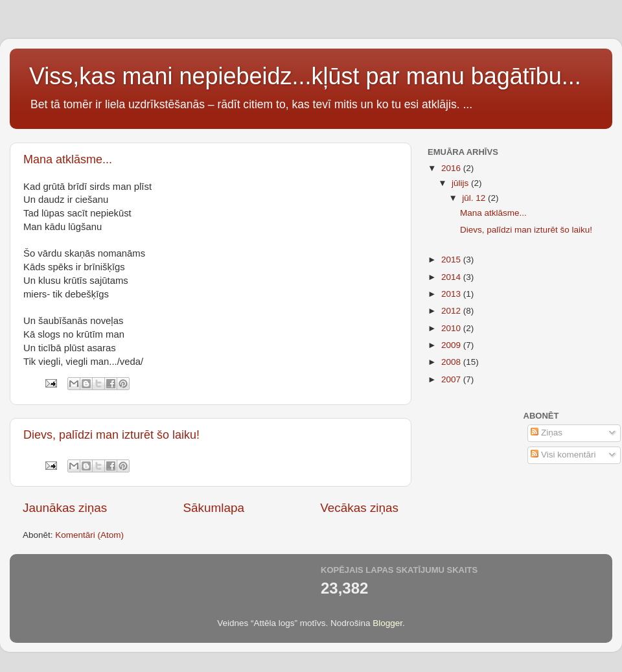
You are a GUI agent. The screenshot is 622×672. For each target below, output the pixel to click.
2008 (452, 362)
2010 (452, 328)
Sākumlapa (213, 508)
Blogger (387, 623)
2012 (452, 311)
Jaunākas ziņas (65, 508)
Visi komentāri (563, 455)
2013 (452, 294)
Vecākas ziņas (359, 508)
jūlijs (461, 183)
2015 (452, 260)
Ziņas (547, 433)
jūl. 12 (475, 198)
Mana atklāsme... (68, 159)
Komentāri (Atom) (89, 535)
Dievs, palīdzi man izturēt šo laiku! (111, 435)
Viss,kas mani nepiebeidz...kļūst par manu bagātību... (305, 76)
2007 (452, 379)
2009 (452, 345)
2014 (452, 277)
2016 (452, 168)
